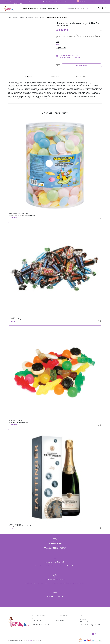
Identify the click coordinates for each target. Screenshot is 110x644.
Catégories (25, 8)
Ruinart (11, 524)
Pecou (58, 25)
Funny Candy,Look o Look (21, 214)
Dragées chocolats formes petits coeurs (35, 17)
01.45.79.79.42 (19, 3)
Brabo (11, 214)
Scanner (99, 634)
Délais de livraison (86, 622)
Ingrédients (54, 77)
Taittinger (18, 524)
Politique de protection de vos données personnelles (90, 625)
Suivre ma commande (63, 618)
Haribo (20, 421)
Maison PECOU (64, 25)
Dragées (22, 17)
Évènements (34, 8)
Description (28, 77)
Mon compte (60, 620)
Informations (81, 77)
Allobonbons (13, 421)
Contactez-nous (37, 620)
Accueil (9, 17)
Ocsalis (30, 640)
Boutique (15, 17)
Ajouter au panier (81, 65)
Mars (10, 317)
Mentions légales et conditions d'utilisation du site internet (42, 624)
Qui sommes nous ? (38, 618)
